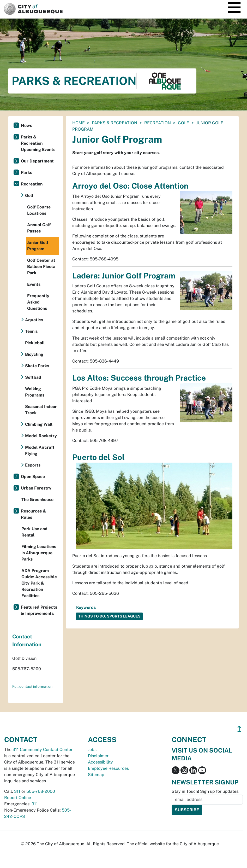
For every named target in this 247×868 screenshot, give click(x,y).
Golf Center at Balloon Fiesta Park (41, 267)
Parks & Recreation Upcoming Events (38, 143)
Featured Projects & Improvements (39, 610)
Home (79, 123)
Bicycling (34, 354)
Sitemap (96, 775)
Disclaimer (98, 756)
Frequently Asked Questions (38, 302)
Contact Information (27, 640)
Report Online (18, 798)
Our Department (37, 161)
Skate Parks (37, 366)
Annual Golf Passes (39, 228)
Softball (33, 377)
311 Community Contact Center (43, 750)
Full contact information (32, 686)
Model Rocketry (41, 436)
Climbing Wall (39, 424)
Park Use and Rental (34, 532)
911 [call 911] (35, 804)
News (26, 126)
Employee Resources (108, 768)
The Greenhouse (37, 500)
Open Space (33, 477)
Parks (26, 173)
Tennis (31, 331)
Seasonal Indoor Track (41, 410)
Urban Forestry (36, 488)
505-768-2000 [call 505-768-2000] (41, 791)
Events (34, 284)
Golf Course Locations (39, 210)
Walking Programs (35, 392)
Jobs (92, 750)
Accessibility (100, 762)
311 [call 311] (17, 791)
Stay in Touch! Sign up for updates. (206, 791)
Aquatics (34, 320)
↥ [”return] (239, 729)
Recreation (158, 123)
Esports (33, 465)
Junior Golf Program (38, 246)
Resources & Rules (34, 514)
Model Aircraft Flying (40, 450)
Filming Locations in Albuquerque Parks (39, 553)
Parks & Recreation (115, 123)
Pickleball (35, 343)
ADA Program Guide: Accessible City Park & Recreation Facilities (39, 583)
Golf (183, 123)
